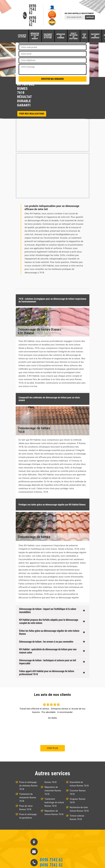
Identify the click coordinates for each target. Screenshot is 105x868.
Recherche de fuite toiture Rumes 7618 (79, 809)
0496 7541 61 (33, 10)
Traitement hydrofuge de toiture (48, 36)
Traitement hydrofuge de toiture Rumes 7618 (54, 802)
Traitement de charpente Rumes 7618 (28, 798)
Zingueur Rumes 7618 (78, 801)
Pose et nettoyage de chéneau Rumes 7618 (29, 786)
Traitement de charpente (95, 36)
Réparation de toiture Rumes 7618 (54, 813)
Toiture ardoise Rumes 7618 (77, 818)
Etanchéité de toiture (22, 36)
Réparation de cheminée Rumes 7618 (53, 791)
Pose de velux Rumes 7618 (26, 808)
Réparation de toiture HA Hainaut (35, 36)
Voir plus (53, 748)
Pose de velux (84, 36)
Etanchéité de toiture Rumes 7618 (79, 784)
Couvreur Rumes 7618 (78, 792)
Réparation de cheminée (61, 36)
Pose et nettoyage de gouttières (74, 36)
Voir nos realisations (32, 114)
